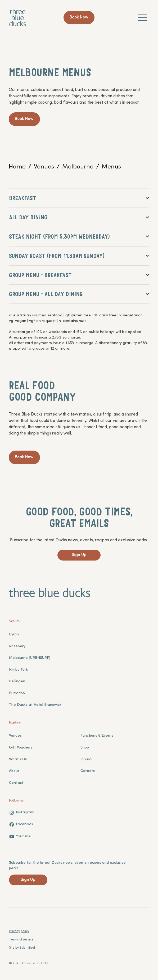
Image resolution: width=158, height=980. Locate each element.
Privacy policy (19, 932)
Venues (15, 736)
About (14, 772)
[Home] (17, 167)
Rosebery (17, 647)
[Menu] (143, 18)
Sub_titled (27, 948)
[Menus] (111, 167)
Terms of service (21, 940)
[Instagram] (22, 813)
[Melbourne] (78, 167)
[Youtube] (20, 837)
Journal (86, 760)
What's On (18, 760)
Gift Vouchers (21, 748)
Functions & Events (97, 736)
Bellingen (17, 682)
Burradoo (17, 694)
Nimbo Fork (18, 670)
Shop (85, 748)
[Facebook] (21, 825)
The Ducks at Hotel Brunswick (35, 705)
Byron (14, 635)
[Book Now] (79, 18)
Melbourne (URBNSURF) (30, 658)
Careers (88, 772)
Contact (16, 783)
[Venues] (44, 167)
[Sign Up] (79, 556)
